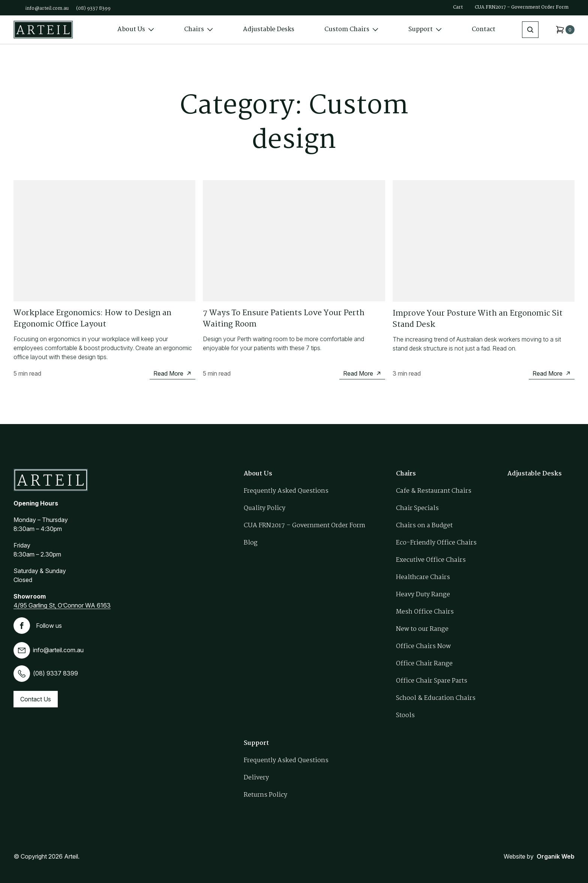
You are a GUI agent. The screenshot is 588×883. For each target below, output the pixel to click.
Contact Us (36, 699)
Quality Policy (265, 508)
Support (425, 29)
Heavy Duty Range (423, 595)
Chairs (199, 29)
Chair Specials (417, 508)
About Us (136, 29)
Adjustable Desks (269, 29)
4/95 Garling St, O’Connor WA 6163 (62, 605)
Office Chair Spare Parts (432, 681)
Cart (458, 7)
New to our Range (422, 629)
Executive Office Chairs (431, 560)
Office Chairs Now (423, 646)
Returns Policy (265, 795)
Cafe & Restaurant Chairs (434, 491)
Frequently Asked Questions (286, 491)
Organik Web (556, 856)
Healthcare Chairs (423, 577)
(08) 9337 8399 (93, 8)
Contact (484, 29)
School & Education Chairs (436, 698)
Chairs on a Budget (424, 526)
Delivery (256, 778)
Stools (405, 715)
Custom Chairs (351, 29)
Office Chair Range (424, 664)
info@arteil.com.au (47, 8)
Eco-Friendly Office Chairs (436, 543)
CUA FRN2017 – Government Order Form (522, 7)
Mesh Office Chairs (425, 612)
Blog (251, 543)
